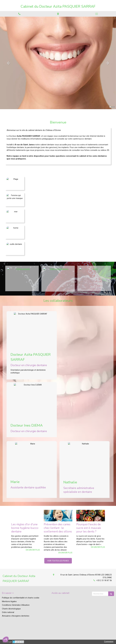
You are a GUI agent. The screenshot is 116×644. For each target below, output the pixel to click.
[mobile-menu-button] (97, 14)
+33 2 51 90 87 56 (104, 580)
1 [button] (110, 107)
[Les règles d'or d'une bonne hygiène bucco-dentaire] (26, 516)
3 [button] (114, 107)
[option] (58, 63)
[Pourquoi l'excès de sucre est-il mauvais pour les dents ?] (91, 516)
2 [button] (112, 107)
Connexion (109, 641)
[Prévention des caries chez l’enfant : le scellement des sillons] (58, 516)
